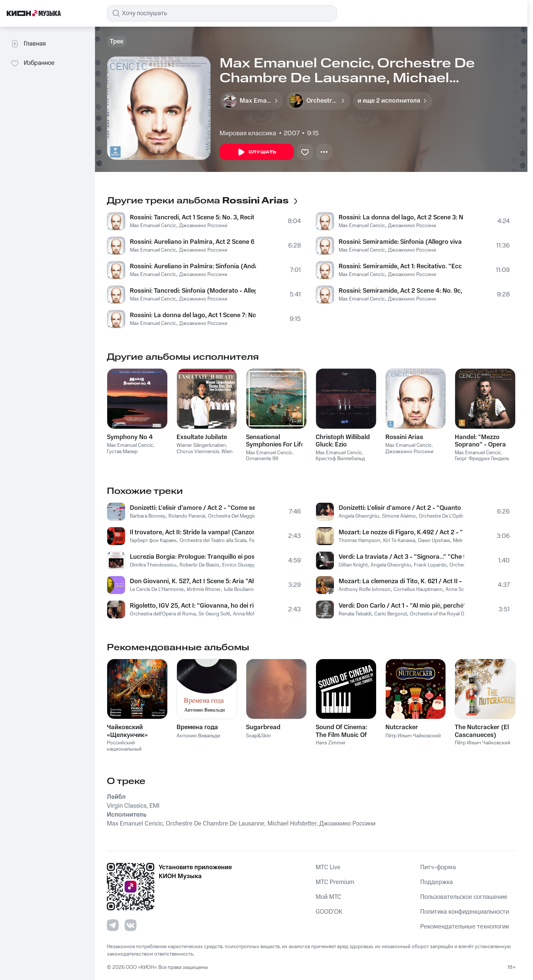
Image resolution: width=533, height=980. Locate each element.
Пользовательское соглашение (464, 897)
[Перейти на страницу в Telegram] (113, 925)
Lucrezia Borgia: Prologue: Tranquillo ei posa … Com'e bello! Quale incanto (192, 557)
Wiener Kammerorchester (207, 455)
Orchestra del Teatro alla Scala (213, 541)
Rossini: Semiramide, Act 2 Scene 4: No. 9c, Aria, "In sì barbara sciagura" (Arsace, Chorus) (401, 291)
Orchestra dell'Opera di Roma (163, 614)
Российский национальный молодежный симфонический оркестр (136, 752)
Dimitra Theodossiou (153, 565)
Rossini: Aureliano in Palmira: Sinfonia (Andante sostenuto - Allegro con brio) (193, 266)
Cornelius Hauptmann (418, 589)
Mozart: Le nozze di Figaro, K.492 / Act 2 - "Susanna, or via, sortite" (401, 532)
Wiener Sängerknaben (201, 445)
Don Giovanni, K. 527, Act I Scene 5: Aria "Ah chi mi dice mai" (192, 581)
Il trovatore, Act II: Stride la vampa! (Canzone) (192, 532)
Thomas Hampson (359, 541)
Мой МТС (328, 897)
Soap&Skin (258, 736)
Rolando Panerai (187, 516)
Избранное (32, 63)
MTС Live (328, 867)
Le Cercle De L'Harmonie (157, 589)
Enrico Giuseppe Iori (245, 565)
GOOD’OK (329, 912)
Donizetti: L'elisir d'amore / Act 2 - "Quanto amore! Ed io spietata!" (401, 508)
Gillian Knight (353, 565)
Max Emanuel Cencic (153, 226)
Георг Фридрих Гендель (482, 459)
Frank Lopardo (430, 565)
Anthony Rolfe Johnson (365, 589)
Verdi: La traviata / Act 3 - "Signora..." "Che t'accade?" (401, 557)
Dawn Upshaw (434, 541)
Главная (28, 44)
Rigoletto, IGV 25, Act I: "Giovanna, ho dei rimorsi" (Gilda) (192, 606)
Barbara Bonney (148, 516)
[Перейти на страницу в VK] (131, 925)
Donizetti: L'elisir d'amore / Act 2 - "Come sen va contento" (192, 508)
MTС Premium (335, 882)
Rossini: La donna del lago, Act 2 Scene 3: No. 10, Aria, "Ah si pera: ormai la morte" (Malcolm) (401, 217)
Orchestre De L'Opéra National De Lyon (462, 516)
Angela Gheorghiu (359, 516)
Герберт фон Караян (153, 541)
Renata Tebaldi (355, 614)
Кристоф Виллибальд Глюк (340, 462)
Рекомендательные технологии (465, 927)
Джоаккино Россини (203, 226)
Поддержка (437, 882)
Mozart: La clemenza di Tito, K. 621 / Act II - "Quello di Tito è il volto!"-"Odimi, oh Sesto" (401, 581)
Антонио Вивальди (198, 736)
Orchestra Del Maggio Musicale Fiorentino (254, 516)
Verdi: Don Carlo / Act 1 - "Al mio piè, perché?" (402, 606)
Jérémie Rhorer (204, 589)
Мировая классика (248, 133)
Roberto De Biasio (199, 565)
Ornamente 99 (262, 459)
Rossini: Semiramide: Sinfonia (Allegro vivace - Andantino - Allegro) (400, 242)
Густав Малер (122, 452)
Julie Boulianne (240, 589)
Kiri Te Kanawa (399, 541)
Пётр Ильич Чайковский (413, 736)
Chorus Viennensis (198, 452)
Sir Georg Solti (214, 614)
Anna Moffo (246, 614)
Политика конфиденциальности (465, 912)
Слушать (257, 152)
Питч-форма (438, 867)
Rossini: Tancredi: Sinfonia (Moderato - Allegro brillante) (193, 291)
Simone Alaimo (399, 516)
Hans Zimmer (331, 743)
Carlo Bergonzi (391, 614)
